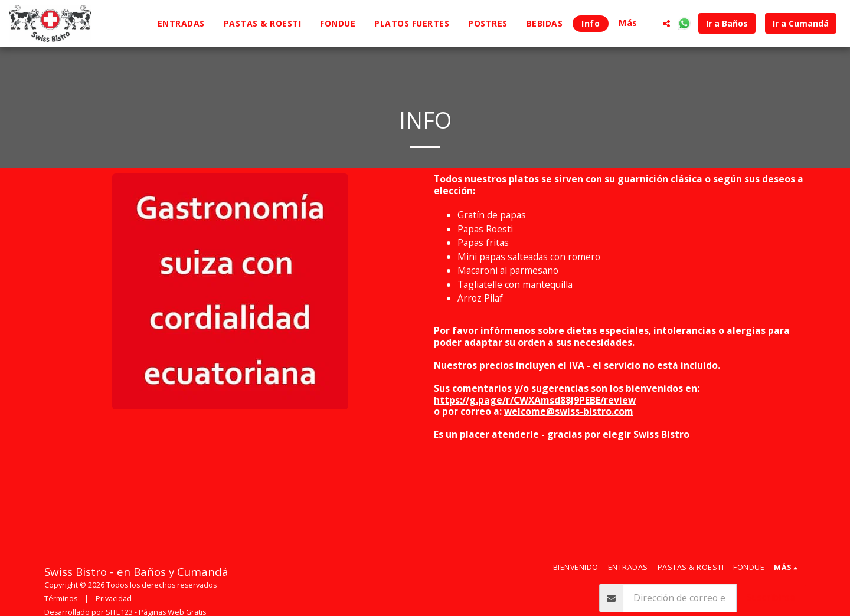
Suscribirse (771, 597)
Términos (61, 599)
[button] (666, 24)
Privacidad (114, 599)
